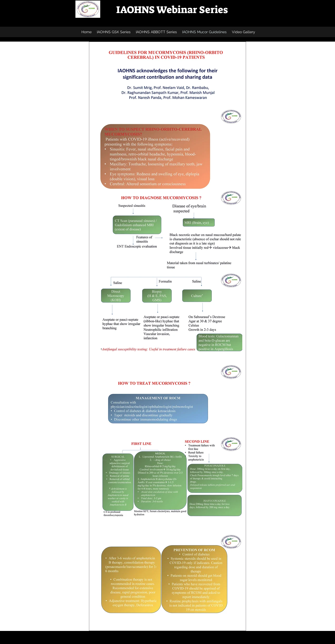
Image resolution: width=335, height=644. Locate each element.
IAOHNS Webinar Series (172, 10)
